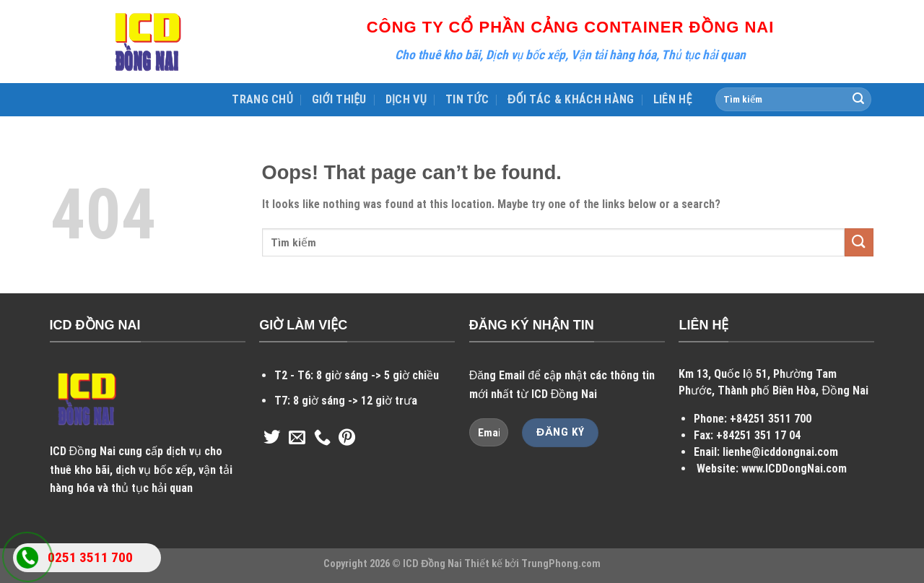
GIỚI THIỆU (339, 99)
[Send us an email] (297, 439)
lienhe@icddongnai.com (780, 452)
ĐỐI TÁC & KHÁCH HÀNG (571, 99)
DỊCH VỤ (406, 99)
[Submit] (858, 100)
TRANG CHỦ (262, 99)
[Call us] (322, 439)
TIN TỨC (467, 99)
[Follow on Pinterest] (347, 439)
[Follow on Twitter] (272, 439)
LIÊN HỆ (673, 99)
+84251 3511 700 (771, 419)
